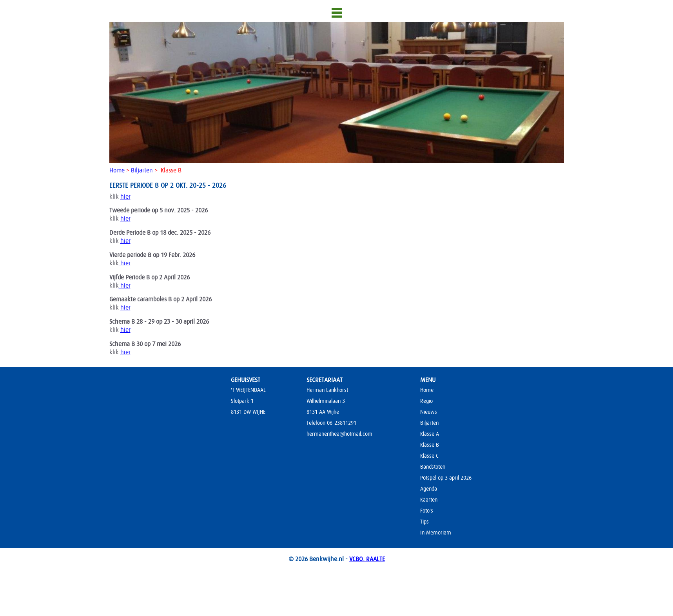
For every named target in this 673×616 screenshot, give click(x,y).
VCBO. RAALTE (367, 559)
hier (125, 197)
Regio (426, 401)
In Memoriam (436, 533)
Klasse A (430, 434)
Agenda (429, 489)
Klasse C (429, 456)
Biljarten (142, 170)
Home (117, 170)
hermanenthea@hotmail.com (339, 434)
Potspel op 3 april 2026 (446, 478)
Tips (424, 522)
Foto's (427, 511)
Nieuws (429, 412)
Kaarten (429, 500)
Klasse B (430, 445)
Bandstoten (433, 467)
